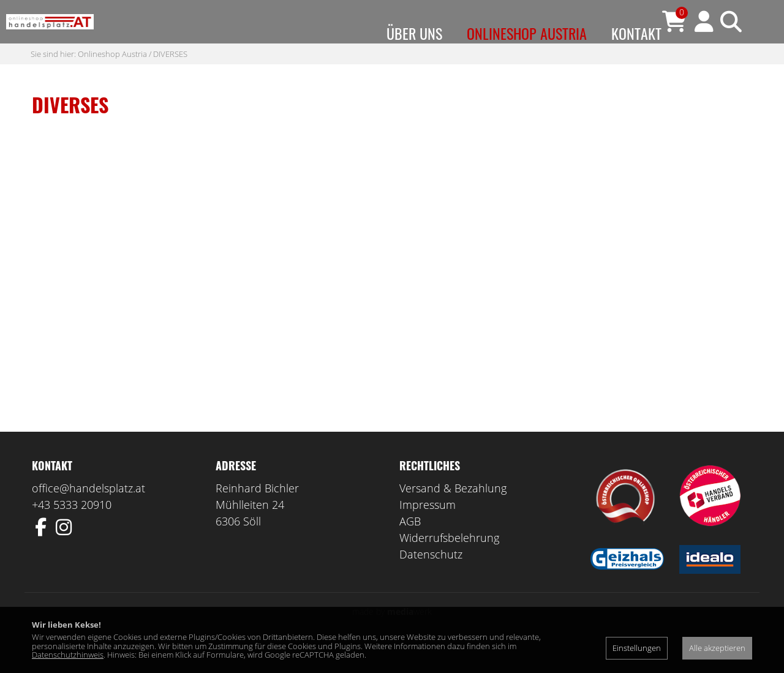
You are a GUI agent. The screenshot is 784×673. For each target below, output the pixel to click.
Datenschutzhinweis (68, 655)
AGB (410, 546)
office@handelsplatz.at (89, 513)
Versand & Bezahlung (453, 513)
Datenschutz (431, 579)
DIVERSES (170, 78)
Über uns (414, 33)
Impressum (428, 529)
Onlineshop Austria (527, 33)
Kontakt (636, 33)
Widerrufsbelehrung (449, 562)
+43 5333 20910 (72, 529)
